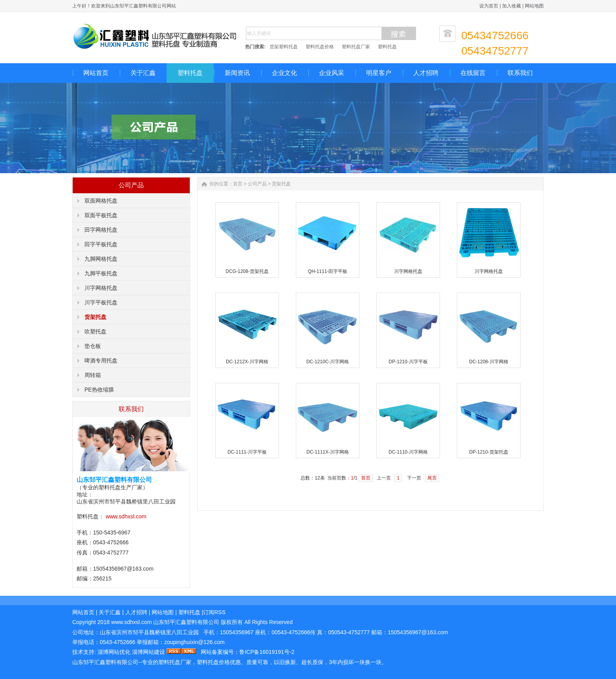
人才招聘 (426, 73)
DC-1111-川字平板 (247, 452)
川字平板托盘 (101, 302)
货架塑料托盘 (284, 47)
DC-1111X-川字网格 (328, 452)
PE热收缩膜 (99, 390)
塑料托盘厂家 (356, 47)
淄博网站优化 (114, 652)
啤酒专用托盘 (101, 361)
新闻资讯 (237, 73)
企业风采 (332, 73)
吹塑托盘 (95, 331)
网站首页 (96, 73)
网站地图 (534, 6)
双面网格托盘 (101, 201)
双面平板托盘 (101, 215)
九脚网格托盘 (101, 259)
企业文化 (284, 73)
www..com (131, 622)
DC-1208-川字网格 (489, 362)
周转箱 (93, 375)
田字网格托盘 (101, 230)
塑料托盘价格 (320, 47)
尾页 (432, 478)
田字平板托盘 (101, 244)
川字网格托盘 (101, 288)
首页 (238, 184)
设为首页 (489, 6)
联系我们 (520, 73)
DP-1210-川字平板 (408, 362)
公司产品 (257, 184)
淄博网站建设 (148, 652)
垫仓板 (93, 346)
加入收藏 (511, 6)
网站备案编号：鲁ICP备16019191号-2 (247, 652)
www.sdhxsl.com (126, 516)
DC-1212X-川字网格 (247, 362)
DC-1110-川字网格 (408, 452)
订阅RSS (214, 612)
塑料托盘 (387, 47)
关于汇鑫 (143, 73)
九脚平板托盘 (101, 273)
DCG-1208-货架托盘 (247, 271)
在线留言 (473, 73)
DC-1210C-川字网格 (328, 362)
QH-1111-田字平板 (328, 271)
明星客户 (379, 73)
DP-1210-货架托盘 (489, 452)
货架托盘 (95, 317)
